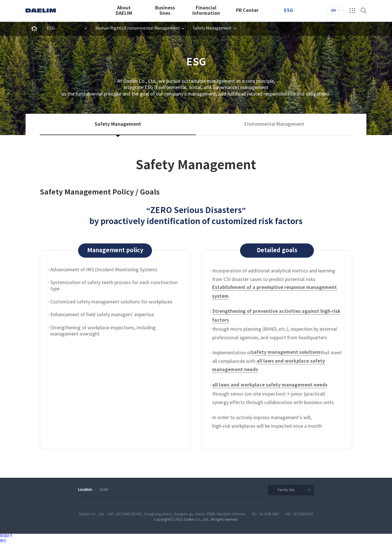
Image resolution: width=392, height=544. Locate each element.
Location (85, 490)
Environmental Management (274, 124)
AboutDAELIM (124, 11)
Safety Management (212, 28)
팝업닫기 (6, 536)
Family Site (296, 490)
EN (333, 11)
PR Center (247, 11)
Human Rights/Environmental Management (138, 28)
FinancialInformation (206, 11)
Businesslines (165, 11)
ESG (288, 11)
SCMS (104, 490)
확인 (3, 541)
